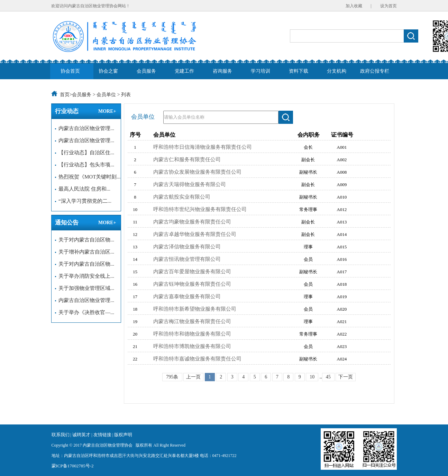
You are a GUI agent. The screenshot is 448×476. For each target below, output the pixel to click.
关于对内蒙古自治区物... (85, 240)
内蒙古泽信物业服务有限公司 (187, 247)
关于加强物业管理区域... (85, 288)
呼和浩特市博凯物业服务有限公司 (192, 346)
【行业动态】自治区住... (85, 153)
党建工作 (184, 71)
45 (328, 377)
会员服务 (146, 71)
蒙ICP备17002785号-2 (73, 466)
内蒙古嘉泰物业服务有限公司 (187, 296)
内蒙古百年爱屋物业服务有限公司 (192, 272)
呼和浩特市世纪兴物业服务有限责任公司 (200, 209)
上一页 (193, 377)
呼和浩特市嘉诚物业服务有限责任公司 (197, 359)
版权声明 (123, 435)
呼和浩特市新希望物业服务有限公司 (195, 309)
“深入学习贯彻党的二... (83, 201)
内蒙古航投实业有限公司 (182, 197)
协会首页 (70, 71)
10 (312, 377)
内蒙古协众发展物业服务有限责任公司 (197, 172)
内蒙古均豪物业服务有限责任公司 (192, 222)
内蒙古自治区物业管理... (85, 128)
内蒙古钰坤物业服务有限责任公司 (192, 284)
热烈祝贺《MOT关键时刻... (88, 177)
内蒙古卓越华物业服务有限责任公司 (195, 234)
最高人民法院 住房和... (83, 189)
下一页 (346, 377)
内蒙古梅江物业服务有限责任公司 (192, 321)
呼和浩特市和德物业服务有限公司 (192, 334)
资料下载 (299, 71)
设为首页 (388, 6)
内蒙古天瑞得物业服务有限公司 (190, 184)
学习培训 (260, 71)
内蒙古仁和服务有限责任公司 (187, 159)
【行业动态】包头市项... (85, 165)
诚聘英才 (82, 435)
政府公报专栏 (375, 71)
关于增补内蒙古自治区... (85, 252)
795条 (172, 377)
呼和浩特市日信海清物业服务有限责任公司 (203, 147)
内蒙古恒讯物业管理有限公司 (187, 259)
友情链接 (103, 435)
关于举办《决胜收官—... (85, 312)
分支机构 (337, 71)
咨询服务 (222, 71)
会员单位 (106, 95)
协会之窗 (108, 71)
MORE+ (107, 111)
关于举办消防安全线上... (85, 276)
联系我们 (61, 435)
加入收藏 (354, 6)
